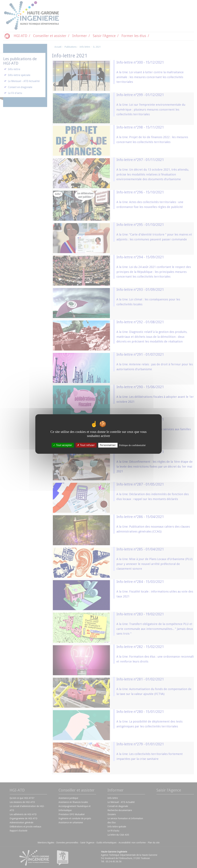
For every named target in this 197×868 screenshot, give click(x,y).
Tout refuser (86, 445)
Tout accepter (63, 445)
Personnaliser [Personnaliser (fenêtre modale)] (108, 445)
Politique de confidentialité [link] (132, 445)
